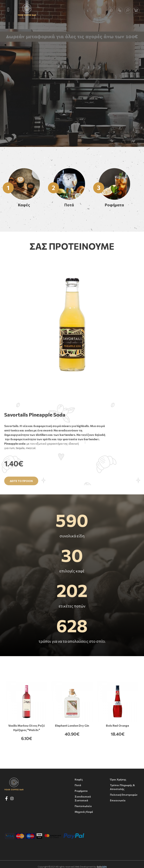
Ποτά (78, 785)
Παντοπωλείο (83, 806)
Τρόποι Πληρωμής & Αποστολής (122, 787)
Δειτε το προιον (21, 481)
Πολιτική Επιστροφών (124, 795)
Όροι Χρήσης (118, 779)
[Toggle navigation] (8, 10)
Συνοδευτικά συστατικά (83, 798)
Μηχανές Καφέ (84, 812)
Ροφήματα (81, 791)
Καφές (79, 779)
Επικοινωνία (118, 800)
